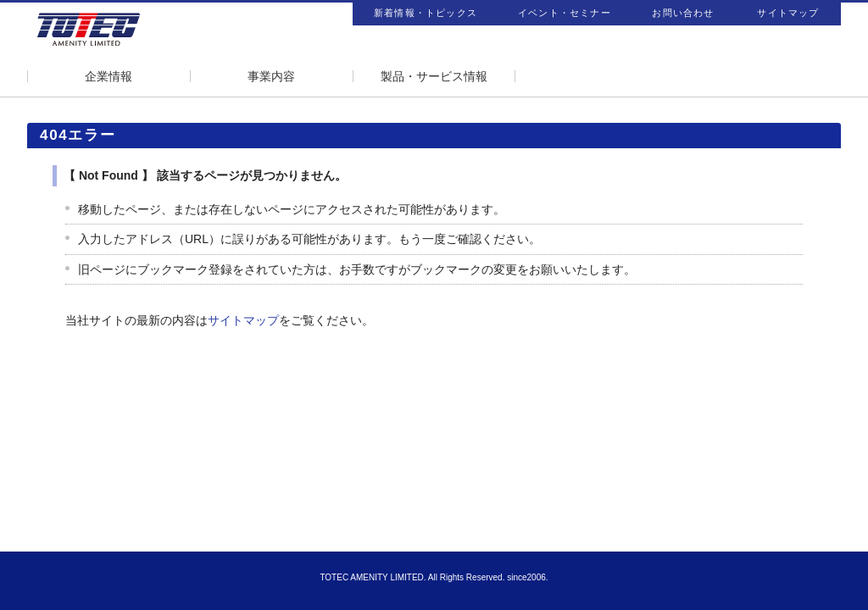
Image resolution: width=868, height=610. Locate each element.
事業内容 (271, 76)
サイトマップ (788, 13)
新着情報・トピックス (426, 13)
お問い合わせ (683, 13)
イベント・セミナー (565, 13)
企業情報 (108, 76)
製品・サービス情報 (434, 76)
